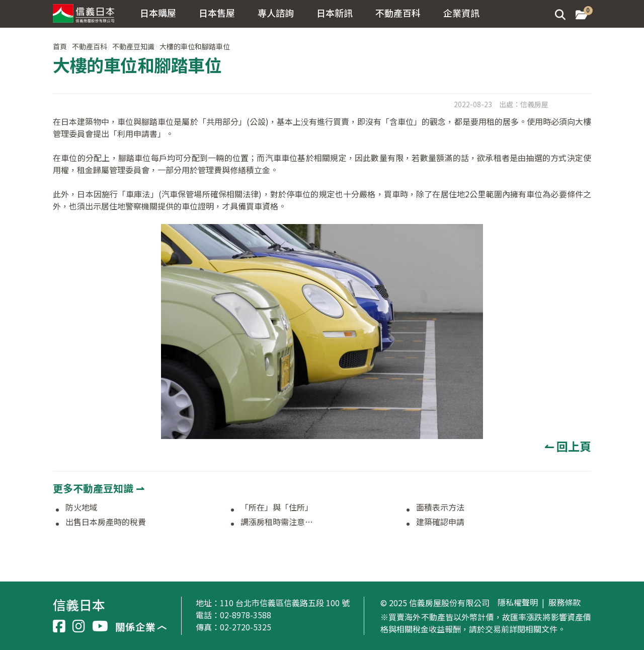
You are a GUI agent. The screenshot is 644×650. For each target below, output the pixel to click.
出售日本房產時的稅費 (106, 522)
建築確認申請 (440, 522)
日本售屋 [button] (217, 13)
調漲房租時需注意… (277, 522)
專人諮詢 (276, 13)
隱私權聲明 (518, 603)
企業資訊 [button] (461, 13)
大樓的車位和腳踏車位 (195, 46)
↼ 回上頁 (568, 446)
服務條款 (565, 603)
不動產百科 (90, 46)
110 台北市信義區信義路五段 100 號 (285, 603)
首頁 (60, 46)
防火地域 (82, 508)
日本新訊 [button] (335, 13)
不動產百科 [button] (398, 13)
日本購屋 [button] (158, 13)
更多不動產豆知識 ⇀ (99, 488)
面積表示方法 (440, 508)
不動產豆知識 (133, 46)
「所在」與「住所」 (277, 508)
